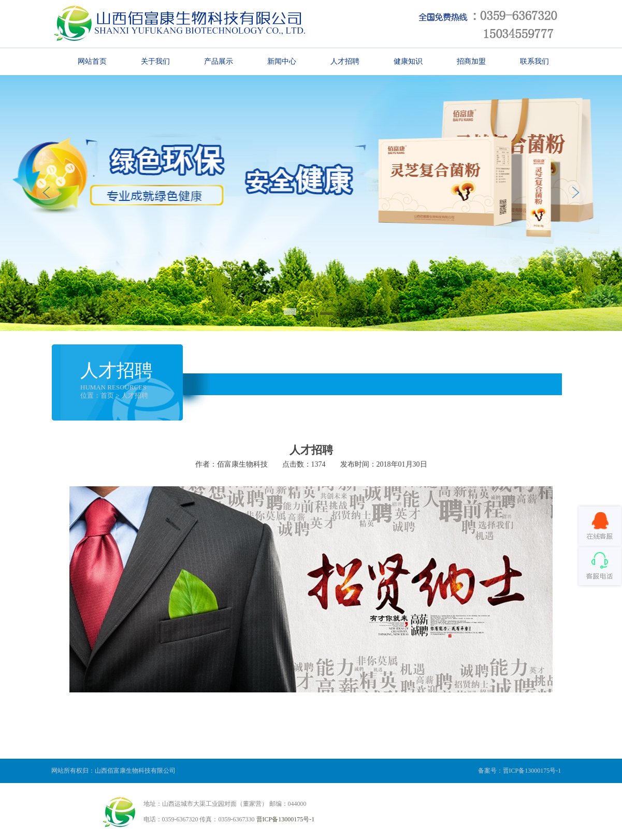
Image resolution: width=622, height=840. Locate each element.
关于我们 (155, 61)
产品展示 (219, 61)
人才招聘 (345, 61)
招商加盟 (471, 61)
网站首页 (92, 61)
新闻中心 (282, 61)
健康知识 (408, 61)
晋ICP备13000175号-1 (286, 819)
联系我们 (534, 61)
